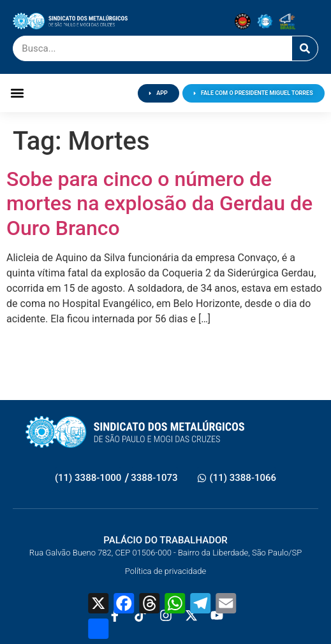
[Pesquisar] (305, 48)
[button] (17, 93)
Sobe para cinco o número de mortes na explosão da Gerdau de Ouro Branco (159, 204)
